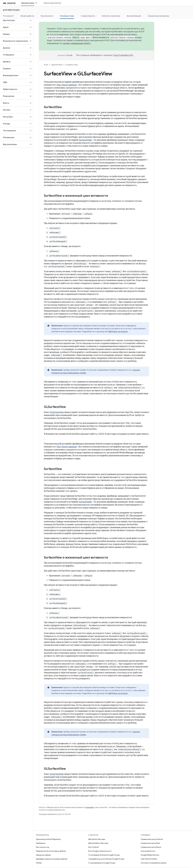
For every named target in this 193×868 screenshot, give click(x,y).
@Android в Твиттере (97, 839)
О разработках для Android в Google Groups (106, 859)
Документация (11, 10)
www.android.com (148, 851)
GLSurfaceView (57, 412)
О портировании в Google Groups (102, 863)
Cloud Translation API (123, 55)
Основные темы (72, 65)
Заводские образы (43, 855)
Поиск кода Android (52, 3)
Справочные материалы (158, 16)
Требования (41, 843)
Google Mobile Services (150, 855)
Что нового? (8, 16)
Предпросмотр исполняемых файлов (51, 851)
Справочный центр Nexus (151, 847)
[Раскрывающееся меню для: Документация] (37, 3)
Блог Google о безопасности (100, 851)
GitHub (39, 863)
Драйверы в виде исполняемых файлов (52, 859)
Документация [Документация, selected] (28, 3)
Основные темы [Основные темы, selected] (67, 16)
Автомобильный (134, 16)
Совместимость (88, 16)
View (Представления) (67, 85)
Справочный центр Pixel (150, 843)
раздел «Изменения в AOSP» (77, 43)
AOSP (46, 65)
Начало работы (27, 16)
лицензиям (90, 807)
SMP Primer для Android (118, 332)
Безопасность (47, 16)
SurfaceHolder (86, 140)
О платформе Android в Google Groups (104, 855)
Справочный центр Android (152, 839)
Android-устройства (111, 16)
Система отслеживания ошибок (154, 863)
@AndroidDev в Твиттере (98, 843)
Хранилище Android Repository (48, 839)
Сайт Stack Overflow (149, 859)
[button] (15, 20)
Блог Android (94, 847)
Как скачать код (43, 847)
